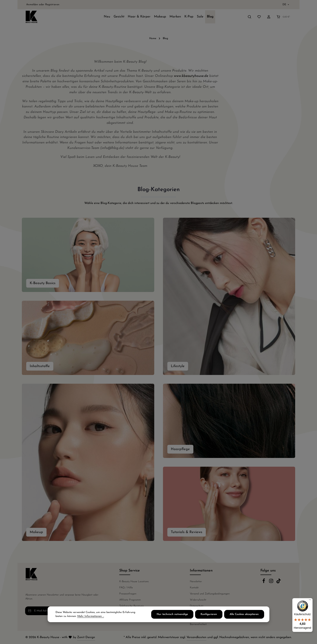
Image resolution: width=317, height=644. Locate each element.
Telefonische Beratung (132, 606)
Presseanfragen (128, 594)
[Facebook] (264, 583)
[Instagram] (272, 583)
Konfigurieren (209, 615)
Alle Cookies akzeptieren (244, 615)
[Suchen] (249, 17)
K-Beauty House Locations (134, 582)
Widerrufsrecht (198, 600)
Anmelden (32, 5)
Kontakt (194, 588)
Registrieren (52, 5)
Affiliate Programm (130, 600)
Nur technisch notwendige (172, 615)
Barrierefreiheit (198, 624)
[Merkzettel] (259, 17)
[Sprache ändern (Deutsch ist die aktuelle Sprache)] (285, 5)
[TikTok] (279, 583)
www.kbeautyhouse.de (191, 76)
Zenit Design (86, 637)
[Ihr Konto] (269, 17)
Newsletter (196, 582)
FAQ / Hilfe (126, 588)
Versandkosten (197, 637)
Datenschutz (197, 606)
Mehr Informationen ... (91, 616)
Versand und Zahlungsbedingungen (210, 594)
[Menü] (310, 601)
